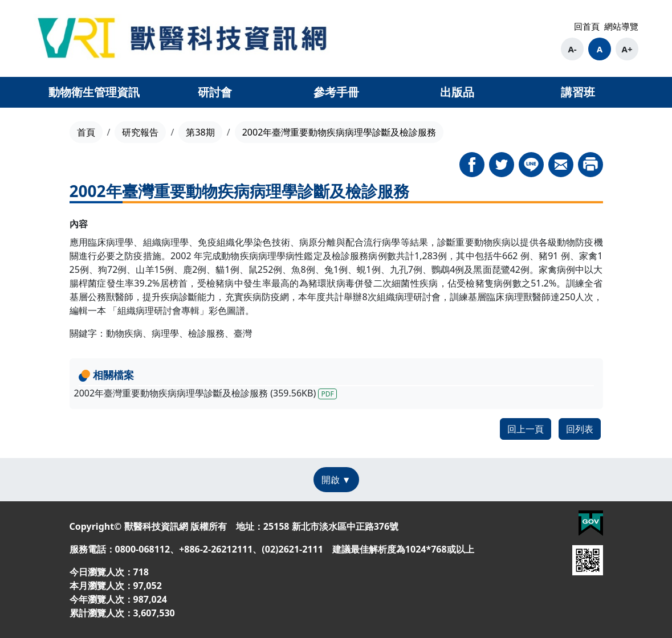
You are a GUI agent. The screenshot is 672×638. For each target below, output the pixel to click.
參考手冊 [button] (336, 92)
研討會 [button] (215, 92)
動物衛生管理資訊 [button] (94, 92)
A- (572, 49)
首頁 (86, 132)
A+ (627, 49)
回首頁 (587, 26)
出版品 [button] (457, 92)
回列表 (580, 429)
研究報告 (140, 132)
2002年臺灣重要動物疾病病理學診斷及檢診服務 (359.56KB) (205, 393)
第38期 (200, 132)
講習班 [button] (578, 92)
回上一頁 (526, 429)
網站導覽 (621, 26)
